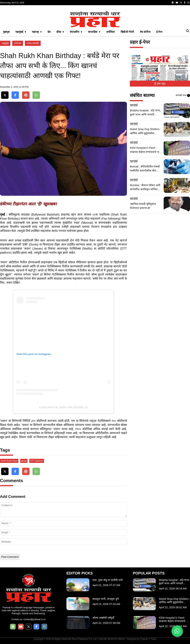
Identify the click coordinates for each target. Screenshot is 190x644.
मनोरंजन (18, 43)
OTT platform (37, 461)
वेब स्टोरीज (145, 32)
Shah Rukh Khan (9, 461)
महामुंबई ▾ (21, 32)
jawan (24, 461)
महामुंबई (5, 43)
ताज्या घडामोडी (33, 43)
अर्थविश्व (110, 32)
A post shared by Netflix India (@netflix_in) (63, 407)
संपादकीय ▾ (76, 32)
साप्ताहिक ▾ (94, 32)
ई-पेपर (159, 32)
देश (49, 32)
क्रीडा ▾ (60, 32)
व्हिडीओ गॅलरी (127, 32)
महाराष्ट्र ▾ (37, 32)
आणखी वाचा (183, 95)
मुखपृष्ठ (6, 32)
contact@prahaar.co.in (35, 619)
